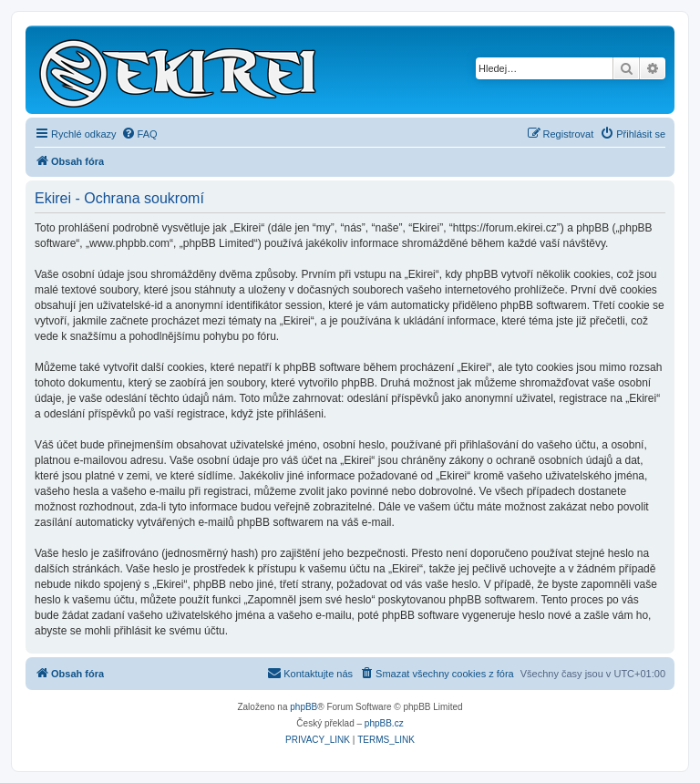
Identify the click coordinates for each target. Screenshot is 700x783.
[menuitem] (139, 134)
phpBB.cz (384, 723)
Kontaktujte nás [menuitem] (310, 673)
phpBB (304, 707)
